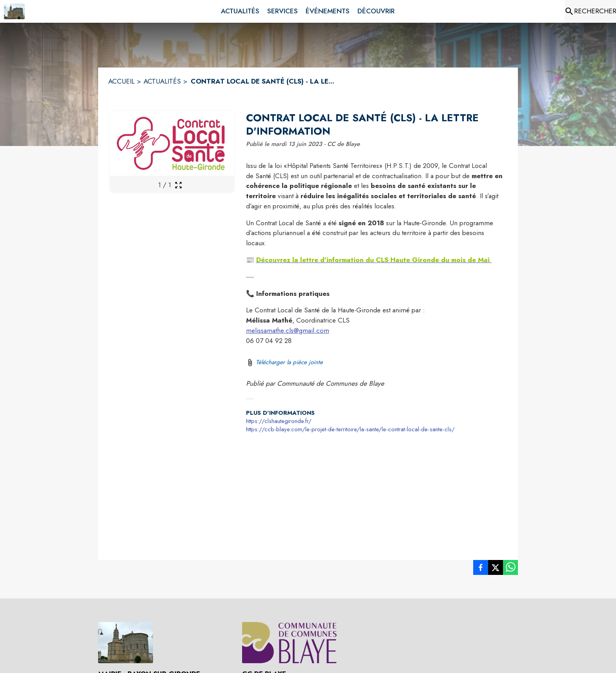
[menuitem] (240, 11)
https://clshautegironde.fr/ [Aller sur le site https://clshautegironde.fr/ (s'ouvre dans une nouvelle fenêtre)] (279, 421)
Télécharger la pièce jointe (289, 362)
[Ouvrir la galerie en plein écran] (178, 185)
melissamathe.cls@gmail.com (288, 330)
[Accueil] (14, 11)
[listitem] (481, 569)
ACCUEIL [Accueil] (121, 81)
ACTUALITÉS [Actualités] (162, 81)
